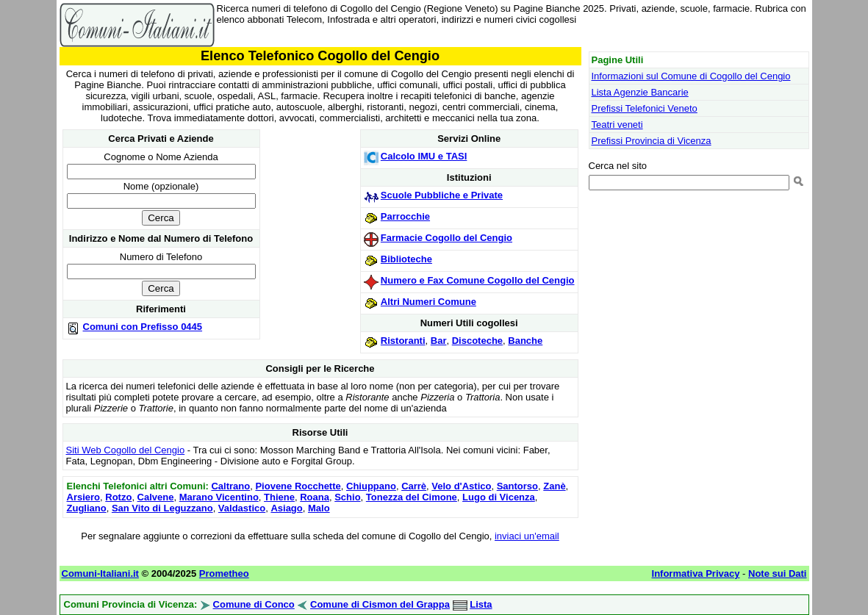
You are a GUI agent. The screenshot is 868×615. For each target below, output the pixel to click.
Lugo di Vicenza (499, 497)
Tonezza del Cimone (412, 497)
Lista (481, 604)
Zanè (554, 486)
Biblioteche (406, 259)
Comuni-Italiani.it (100, 573)
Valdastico (242, 508)
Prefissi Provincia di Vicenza (652, 141)
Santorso (517, 486)
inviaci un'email (527, 536)
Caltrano (230, 486)
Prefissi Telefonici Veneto (645, 108)
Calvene (156, 497)
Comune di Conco (254, 604)
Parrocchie (405, 216)
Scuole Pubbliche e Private (442, 195)
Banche (525, 341)
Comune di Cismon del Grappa (380, 604)
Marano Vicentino (219, 497)
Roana (315, 497)
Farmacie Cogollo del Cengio (446, 238)
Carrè (414, 486)
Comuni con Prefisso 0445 (143, 327)
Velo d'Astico (461, 486)
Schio (347, 497)
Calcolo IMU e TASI (424, 156)
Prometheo (224, 573)
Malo (319, 508)
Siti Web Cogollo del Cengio (126, 450)
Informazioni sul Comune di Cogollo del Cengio (691, 76)
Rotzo (118, 497)
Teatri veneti (617, 125)
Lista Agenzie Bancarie (640, 92)
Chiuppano (371, 486)
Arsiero (84, 497)
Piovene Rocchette (298, 486)
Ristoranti (403, 341)
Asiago (286, 508)
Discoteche (477, 341)
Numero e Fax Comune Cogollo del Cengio (478, 280)
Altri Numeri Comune (428, 302)
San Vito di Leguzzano (162, 508)
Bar (439, 341)
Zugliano (87, 508)
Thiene (279, 497)
